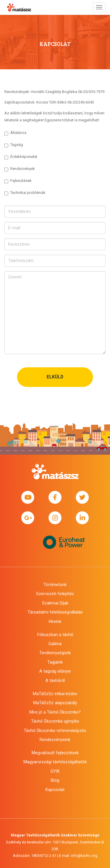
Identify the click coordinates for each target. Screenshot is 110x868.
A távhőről (55, 681)
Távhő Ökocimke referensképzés (55, 731)
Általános (15, 133)
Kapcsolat (55, 790)
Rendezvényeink (55, 740)
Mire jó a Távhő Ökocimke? (55, 712)
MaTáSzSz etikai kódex (55, 694)
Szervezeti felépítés (55, 594)
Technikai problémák (25, 193)
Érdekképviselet (21, 157)
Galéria (55, 644)
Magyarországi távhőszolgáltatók (55, 762)
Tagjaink (55, 662)
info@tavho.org (84, 856)
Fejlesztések (18, 181)
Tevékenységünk (55, 653)
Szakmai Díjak (55, 603)
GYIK (55, 771)
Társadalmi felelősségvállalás (55, 612)
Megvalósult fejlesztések (55, 753)
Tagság (14, 145)
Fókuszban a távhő (55, 635)
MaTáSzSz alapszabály (55, 703)
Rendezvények (20, 169)
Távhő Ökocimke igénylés (55, 721)
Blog (55, 780)
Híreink (55, 621)
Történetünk (55, 585)
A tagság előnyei (55, 671)
